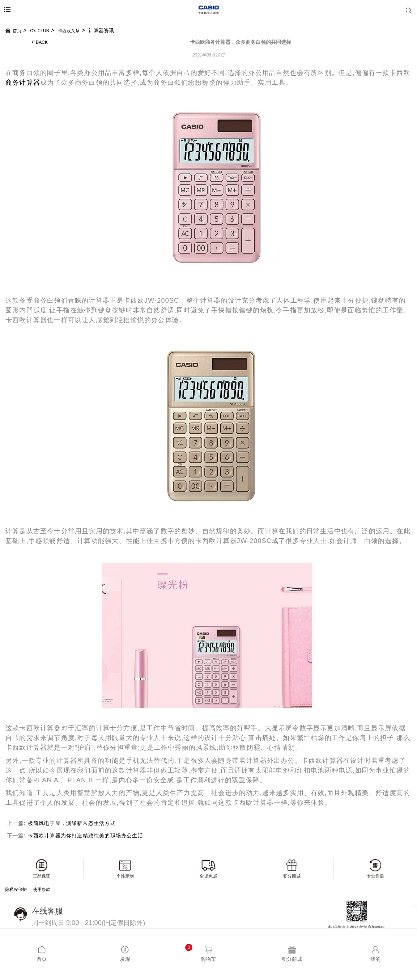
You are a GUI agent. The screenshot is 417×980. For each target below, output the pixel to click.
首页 (13, 31)
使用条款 (42, 889)
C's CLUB (39, 31)
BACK (40, 42)
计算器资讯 (101, 30)
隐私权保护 (16, 889)
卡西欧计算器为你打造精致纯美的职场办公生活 (86, 836)
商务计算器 (23, 83)
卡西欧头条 (69, 31)
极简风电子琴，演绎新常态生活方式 (72, 823)
